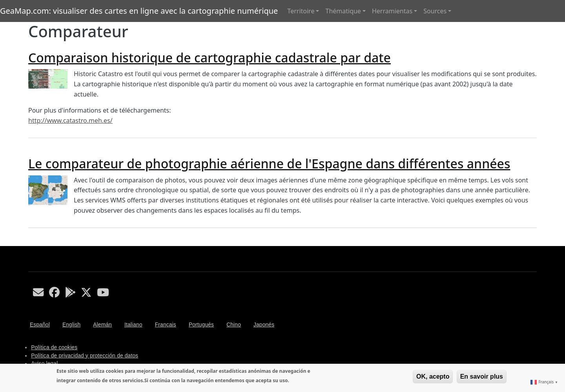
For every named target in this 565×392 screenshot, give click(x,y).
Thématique (343, 11)
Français (166, 325)
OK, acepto (433, 377)
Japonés (264, 325)
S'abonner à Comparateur (31, 243)
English (71, 325)
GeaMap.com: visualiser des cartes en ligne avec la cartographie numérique (139, 11)
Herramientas (392, 11)
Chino (234, 325)
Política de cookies (54, 347)
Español (40, 325)
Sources (435, 11)
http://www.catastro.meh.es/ (70, 120)
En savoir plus (482, 377)
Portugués (201, 325)
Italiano (133, 325)
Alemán (102, 325)
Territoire (301, 11)
